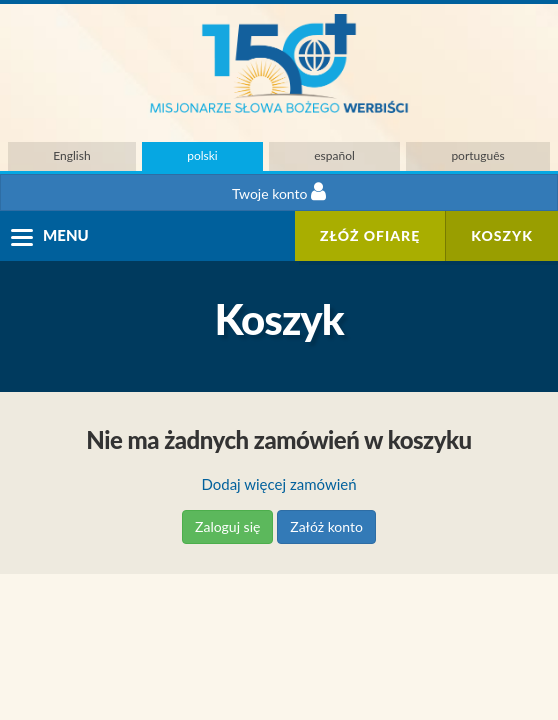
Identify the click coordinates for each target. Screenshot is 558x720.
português (477, 155)
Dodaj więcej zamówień (278, 484)
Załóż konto (326, 526)
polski (202, 155)
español (334, 155)
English (71, 155)
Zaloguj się (227, 526)
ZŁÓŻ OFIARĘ (370, 235)
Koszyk (502, 235)
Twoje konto (279, 191)
